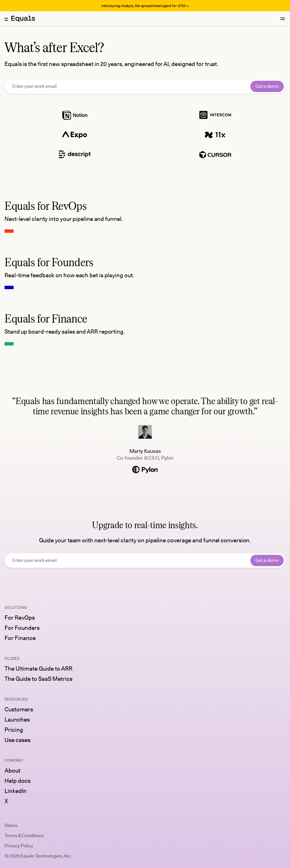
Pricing (14, 730)
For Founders (22, 628)
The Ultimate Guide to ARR (39, 669)
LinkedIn (16, 791)
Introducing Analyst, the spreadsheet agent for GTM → (145, 6)
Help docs (18, 781)
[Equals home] (20, 19)
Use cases (18, 740)
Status (11, 825)
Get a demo (267, 86)
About (12, 771)
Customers (19, 709)
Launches (17, 720)
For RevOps (20, 618)
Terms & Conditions (24, 836)
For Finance (20, 638)
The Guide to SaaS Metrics (39, 679)
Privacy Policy (19, 846)
